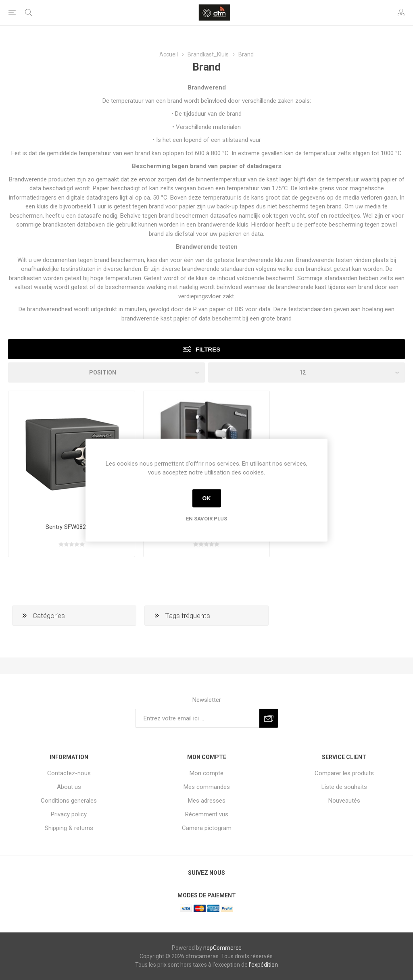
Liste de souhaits (344, 787)
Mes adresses (207, 801)
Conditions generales (69, 801)
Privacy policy (69, 814)
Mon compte (206, 773)
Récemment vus (207, 814)
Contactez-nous (69, 773)
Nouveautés (344, 801)
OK (207, 498)
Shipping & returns (69, 828)
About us (69, 787)
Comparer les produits (344, 773)
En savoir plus (206, 518)
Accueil (169, 54)
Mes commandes (207, 787)
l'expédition (263, 965)
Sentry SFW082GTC (72, 527)
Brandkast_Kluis (208, 54)
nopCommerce (222, 948)
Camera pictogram (207, 828)
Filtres (208, 349)
